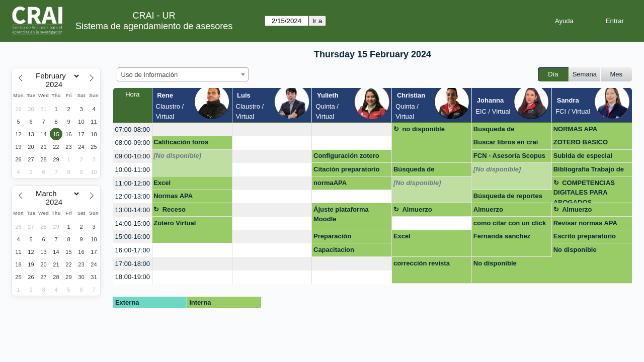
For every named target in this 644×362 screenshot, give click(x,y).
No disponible (575, 250)
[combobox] (183, 74)
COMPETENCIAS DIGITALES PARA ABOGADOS (584, 191)
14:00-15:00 (133, 223)
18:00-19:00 (133, 277)
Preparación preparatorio (333, 238)
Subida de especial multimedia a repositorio (591, 157)
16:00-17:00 (133, 250)
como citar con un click (510, 223)
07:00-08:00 (133, 129)
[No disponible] (177, 156)
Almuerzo (417, 209)
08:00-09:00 (133, 143)
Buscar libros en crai (506, 142)
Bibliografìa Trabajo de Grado (589, 171)
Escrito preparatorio (585, 236)
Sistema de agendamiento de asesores (154, 26)
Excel (162, 183)
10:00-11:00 (133, 170)
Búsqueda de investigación (414, 171)
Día (553, 74)
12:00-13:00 (133, 196)
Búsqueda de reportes (508, 196)
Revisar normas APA (585, 223)
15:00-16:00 (133, 237)
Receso (174, 209)
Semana (585, 74)
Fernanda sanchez (502, 236)
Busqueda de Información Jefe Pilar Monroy (508, 131)
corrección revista (422, 263)
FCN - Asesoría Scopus (509, 156)
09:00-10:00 (133, 156)
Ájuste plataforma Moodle (341, 214)
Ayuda (564, 21)
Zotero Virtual (175, 223)
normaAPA (330, 183)
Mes (617, 74)
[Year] (56, 84)
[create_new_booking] (192, 129)
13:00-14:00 (133, 210)
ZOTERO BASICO (581, 142)
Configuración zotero (346, 156)
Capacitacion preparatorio (334, 251)
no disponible (423, 129)
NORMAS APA (575, 129)
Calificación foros (181, 142)
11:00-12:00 (133, 183)
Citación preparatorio (346, 169)
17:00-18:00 (133, 264)
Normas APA (173, 196)
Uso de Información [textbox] (150, 75)
